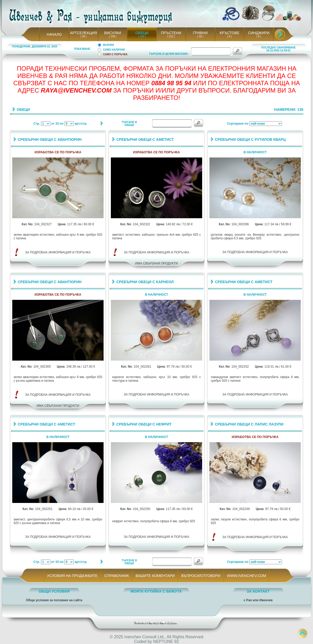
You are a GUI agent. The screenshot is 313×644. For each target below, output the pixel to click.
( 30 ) (83, 36)
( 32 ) (200, 36)
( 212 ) (171, 36)
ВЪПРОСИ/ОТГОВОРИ (201, 576)
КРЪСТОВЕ (230, 33)
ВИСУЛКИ (113, 33)
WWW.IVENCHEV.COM (247, 576)
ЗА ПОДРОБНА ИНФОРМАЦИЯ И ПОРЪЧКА (58, 252)
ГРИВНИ (200, 33)
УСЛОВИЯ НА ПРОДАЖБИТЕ (72, 576)
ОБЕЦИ (142, 33)
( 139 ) (113, 36)
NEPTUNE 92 (166, 642)
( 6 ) (259, 36)
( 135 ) (142, 36)
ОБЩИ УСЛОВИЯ (54, 591)
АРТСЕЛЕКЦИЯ (83, 33)
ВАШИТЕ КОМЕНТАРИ (155, 576)
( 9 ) (230, 36)
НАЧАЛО (54, 34)
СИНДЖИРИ (259, 33)
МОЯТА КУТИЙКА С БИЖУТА (156, 591)
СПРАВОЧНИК (117, 576)
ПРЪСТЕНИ (171, 33)
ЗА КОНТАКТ (258, 591)
